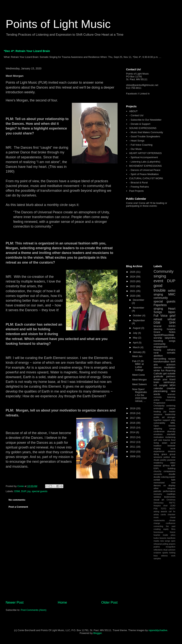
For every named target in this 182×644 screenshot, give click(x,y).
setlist (172, 291)
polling (165, 544)
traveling (158, 341)
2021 (133, 291)
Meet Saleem (139, 384)
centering (171, 406)
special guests (40, 491)
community (161, 298)
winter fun (159, 370)
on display (169, 485)
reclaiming (170, 437)
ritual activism (169, 550)
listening (171, 397)
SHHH (172, 326)
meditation (170, 367)
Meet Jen (137, 356)
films (173, 529)
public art (159, 417)
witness (164, 556)
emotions (158, 434)
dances (158, 367)
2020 (133, 296)
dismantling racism (164, 359)
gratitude (158, 376)
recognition (171, 547)
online (157, 400)
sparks (165, 553)
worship (158, 338)
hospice (171, 329)
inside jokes (169, 535)
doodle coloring (161, 477)
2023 (133, 281)
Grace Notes (164, 332)
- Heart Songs (137, 141)
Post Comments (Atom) (34, 610)
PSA (156, 509)
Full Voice (161, 316)
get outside (169, 373)
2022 (133, 286)
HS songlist (160, 385)
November (139, 308)
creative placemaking (164, 390)
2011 (133, 447)
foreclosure (158, 532)
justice (167, 457)
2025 (133, 272)
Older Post (109, 602)
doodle (172, 474)
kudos (156, 538)
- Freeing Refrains (139, 187)
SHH (172, 323)
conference (159, 431)
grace (164, 454)
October (138, 315)
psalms (157, 547)
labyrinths (170, 338)
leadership (170, 414)
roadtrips (171, 494)
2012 (133, 442)
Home (62, 602)
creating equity (161, 529)
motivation (159, 437)
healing (157, 411)
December (139, 300)
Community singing (164, 274)
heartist (157, 535)
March (137, 347)
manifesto (171, 538)
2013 (133, 437)
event (158, 281)
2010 (133, 452)
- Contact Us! (136, 115)
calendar (158, 388)
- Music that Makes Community (146, 132)
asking (156, 512)
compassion (169, 471)
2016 (133, 423)
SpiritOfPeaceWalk (164, 335)
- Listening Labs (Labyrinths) (145, 162)
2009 (133, 456)
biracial (157, 326)
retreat (158, 319)
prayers (172, 544)
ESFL (156, 468)
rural (156, 353)
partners (171, 376)
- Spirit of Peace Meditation (144, 174)
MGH (173, 385)
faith (173, 480)
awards (164, 512)
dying (156, 454)
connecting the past (164, 526)
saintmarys (169, 382)
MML (173, 423)
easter (172, 477)
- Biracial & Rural (138, 183)
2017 (133, 418)
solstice (157, 497)
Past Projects (136, 191)
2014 (133, 432)
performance (169, 491)
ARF (173, 465)
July (135, 333)
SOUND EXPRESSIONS (143, 128)
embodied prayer (164, 408)
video (173, 463)
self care (158, 440)
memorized (159, 483)
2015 (133, 428)
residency (158, 463)
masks (156, 541)
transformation (161, 362)
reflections (158, 550)
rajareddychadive (158, 630)
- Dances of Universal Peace (145, 170)
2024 (133, 277)
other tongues (164, 488)
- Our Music (135, 149)
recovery (158, 494)
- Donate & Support (140, 124)
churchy (157, 471)
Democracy (159, 503)
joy (29, 491)
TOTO (163, 509)
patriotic (157, 491)
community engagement (160, 345)
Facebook (131, 94)
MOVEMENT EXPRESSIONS (145, 166)
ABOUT (133, 111)
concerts (158, 474)
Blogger (97, 633)
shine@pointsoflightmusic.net (142, 85)
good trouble (160, 288)
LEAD (173, 506)
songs (172, 341)
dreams (172, 451)
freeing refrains (164, 350)
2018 (133, 413)
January (138, 352)
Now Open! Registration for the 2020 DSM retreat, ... (139, 395)
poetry (163, 460)
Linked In (145, 94)
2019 (133, 408)
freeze (173, 532)
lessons (163, 538)
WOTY (172, 509)
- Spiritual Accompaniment (143, 157)
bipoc (172, 312)
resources (171, 400)
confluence (171, 523)
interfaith (171, 434)
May (136, 338)
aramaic (171, 394)
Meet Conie (138, 375)
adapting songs (164, 428)
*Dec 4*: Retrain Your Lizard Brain (27, 51)
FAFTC (172, 503)
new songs (165, 541)
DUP (24, 491)
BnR (173, 362)
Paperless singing (160, 307)
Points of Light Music (58, 24)
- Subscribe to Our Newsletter (145, 120)
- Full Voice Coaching (141, 145)
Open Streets (164, 426)
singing (158, 294)
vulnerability (159, 423)
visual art (159, 500)
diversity (171, 431)
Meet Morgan (139, 380)
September (139, 320)
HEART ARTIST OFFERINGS (145, 153)
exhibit (157, 480)
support (166, 420)
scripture (157, 553)
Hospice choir (161, 506)
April (136, 343)
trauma (166, 440)
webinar (157, 465)
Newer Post (15, 602)
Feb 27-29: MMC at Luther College (138, 366)
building (172, 468)
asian (165, 443)
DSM (17, 491)
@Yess (166, 465)
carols (163, 515)
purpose (171, 460)
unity (173, 420)
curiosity (158, 397)
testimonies (170, 497)
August (137, 328)
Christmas (171, 500)
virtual (171, 319)
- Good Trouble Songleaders (145, 136)
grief (173, 316)
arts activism (164, 365)
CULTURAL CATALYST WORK (146, 178)
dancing (158, 329)
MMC (172, 294)
